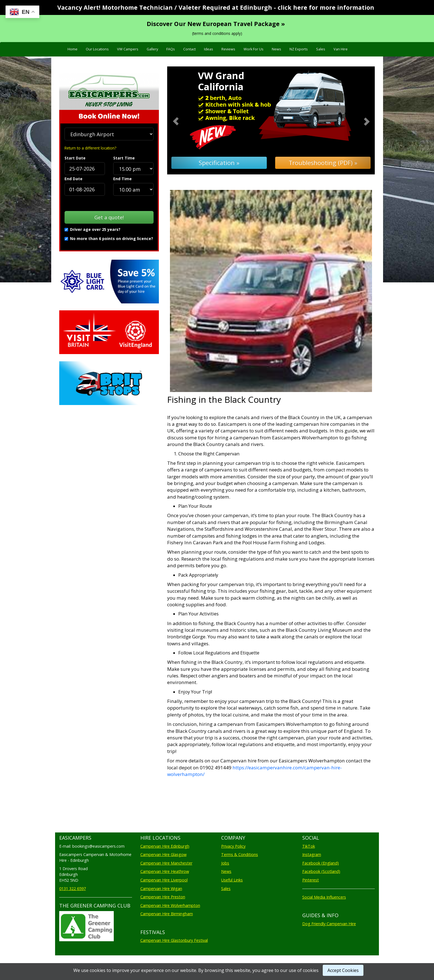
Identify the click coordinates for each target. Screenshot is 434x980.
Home (73, 49)
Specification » (219, 163)
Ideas (209, 49)
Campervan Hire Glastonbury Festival (174, 940)
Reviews (228, 49)
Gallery (152, 49)
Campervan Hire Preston (163, 897)
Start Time (124, 158)
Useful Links (232, 880)
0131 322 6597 (73, 889)
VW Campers (128, 49)
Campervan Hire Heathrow (165, 871)
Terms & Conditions (240, 854)
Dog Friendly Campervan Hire (329, 924)
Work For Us (254, 49)
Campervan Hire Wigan (161, 889)
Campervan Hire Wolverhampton (170, 905)
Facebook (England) (321, 863)
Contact (189, 49)
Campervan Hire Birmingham (167, 914)
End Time (122, 179)
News (277, 49)
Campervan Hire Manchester (166, 863)
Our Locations (97, 49)
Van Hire (341, 49)
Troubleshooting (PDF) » (323, 163)
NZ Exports (299, 49)
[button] (183, 121)
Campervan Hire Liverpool (164, 880)
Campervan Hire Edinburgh (165, 846)
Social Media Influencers (324, 897)
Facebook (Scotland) (321, 871)
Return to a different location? (90, 148)
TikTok (309, 846)
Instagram (312, 854)
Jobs (225, 863)
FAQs (171, 49)
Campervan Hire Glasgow (163, 854)
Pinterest (311, 880)
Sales (321, 49)
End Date (73, 179)
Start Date (75, 158)
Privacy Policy (233, 846)
